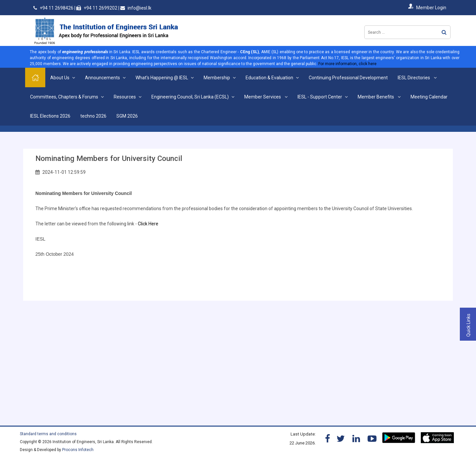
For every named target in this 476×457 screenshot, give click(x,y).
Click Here (149, 224)
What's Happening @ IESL (162, 78)
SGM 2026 (127, 116)
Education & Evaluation (269, 78)
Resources (125, 97)
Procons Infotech (78, 450)
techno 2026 (93, 116)
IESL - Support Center (320, 97)
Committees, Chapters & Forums (64, 97)
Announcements (102, 78)
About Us (60, 78)
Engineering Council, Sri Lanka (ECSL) (190, 97)
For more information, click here (347, 64)
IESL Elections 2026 (50, 116)
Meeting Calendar (429, 97)
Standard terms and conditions (48, 434)
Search (444, 32)
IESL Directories (414, 78)
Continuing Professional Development (348, 78)
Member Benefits (376, 97)
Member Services (263, 97)
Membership (217, 78)
